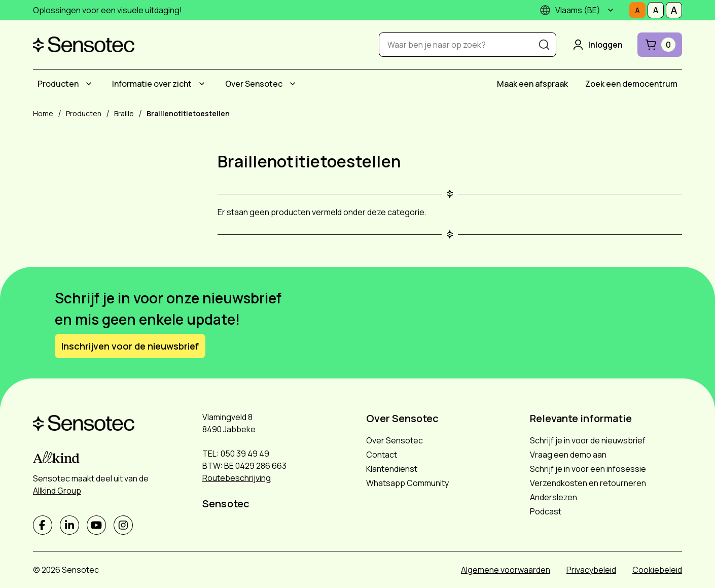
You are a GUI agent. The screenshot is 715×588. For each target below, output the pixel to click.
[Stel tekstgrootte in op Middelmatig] (656, 10)
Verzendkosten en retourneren (588, 483)
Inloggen (597, 45)
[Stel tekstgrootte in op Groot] (674, 10)
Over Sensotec (254, 84)
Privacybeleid (591, 570)
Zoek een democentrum (631, 84)
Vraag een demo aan (568, 455)
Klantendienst (392, 469)
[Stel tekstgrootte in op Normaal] (637, 10)
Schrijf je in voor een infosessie (588, 469)
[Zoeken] (544, 45)
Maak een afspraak (532, 84)
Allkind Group (57, 491)
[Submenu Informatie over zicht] (202, 84)
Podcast (546, 511)
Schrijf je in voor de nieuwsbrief (588, 440)
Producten (58, 84)
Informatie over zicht (152, 84)
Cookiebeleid (657, 570)
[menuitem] (66, 84)
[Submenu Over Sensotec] (293, 84)
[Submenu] (611, 10)
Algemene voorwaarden (506, 570)
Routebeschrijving (237, 478)
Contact (382, 455)
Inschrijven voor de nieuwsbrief (130, 346)
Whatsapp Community (407, 483)
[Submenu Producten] (89, 84)
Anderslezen (553, 497)
